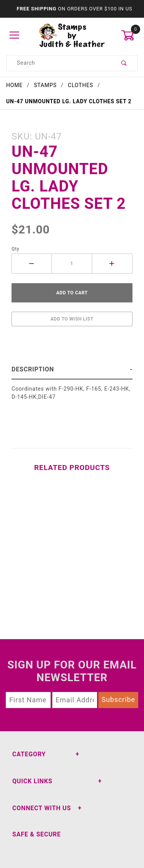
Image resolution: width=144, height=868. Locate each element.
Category (29, 754)
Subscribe (118, 699)
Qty (16, 249)
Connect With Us (42, 808)
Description (33, 369)
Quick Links (32, 781)
